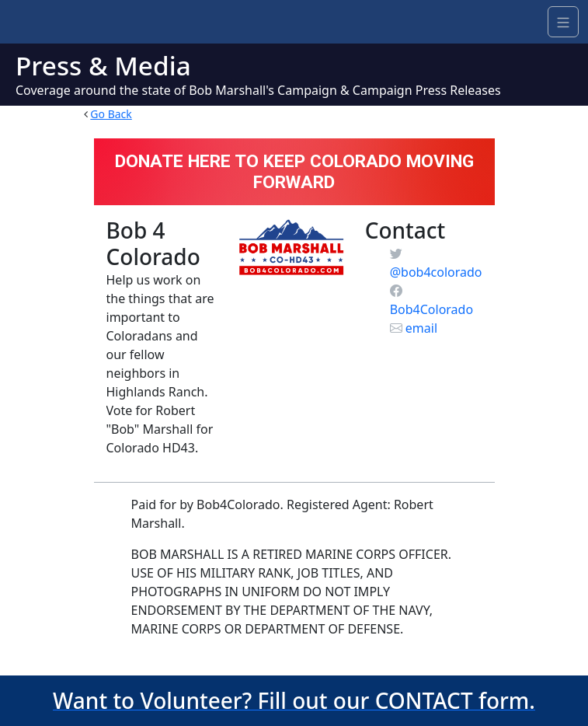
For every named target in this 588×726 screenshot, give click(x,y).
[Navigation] (563, 22)
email (414, 328)
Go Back (111, 114)
